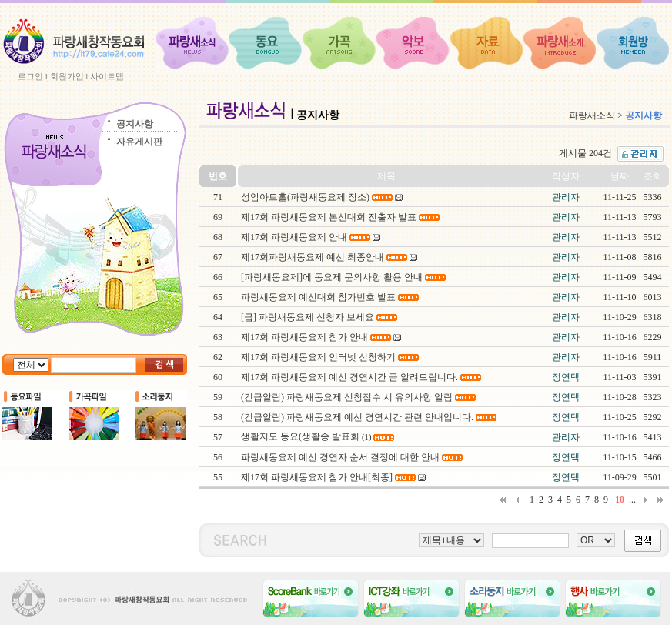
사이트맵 (107, 76)
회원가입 (67, 76)
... (632, 500)
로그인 (30, 76)
